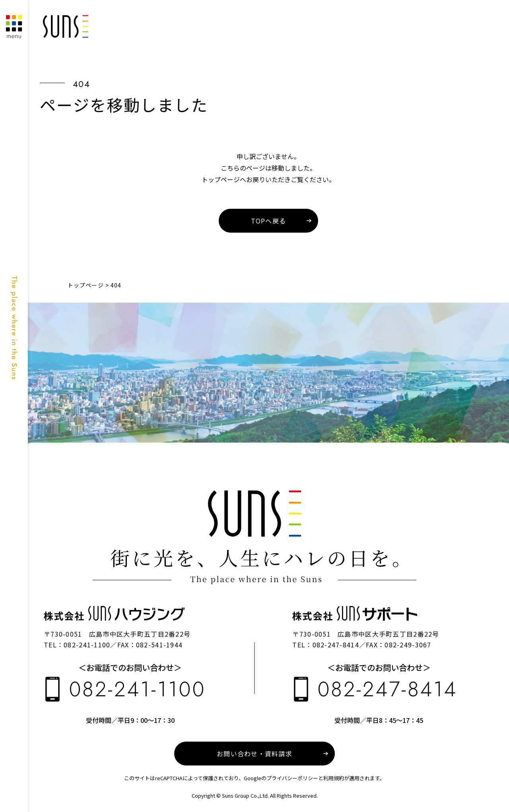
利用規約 (334, 778)
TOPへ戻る (269, 221)
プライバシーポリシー (292, 778)
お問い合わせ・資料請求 (254, 754)
